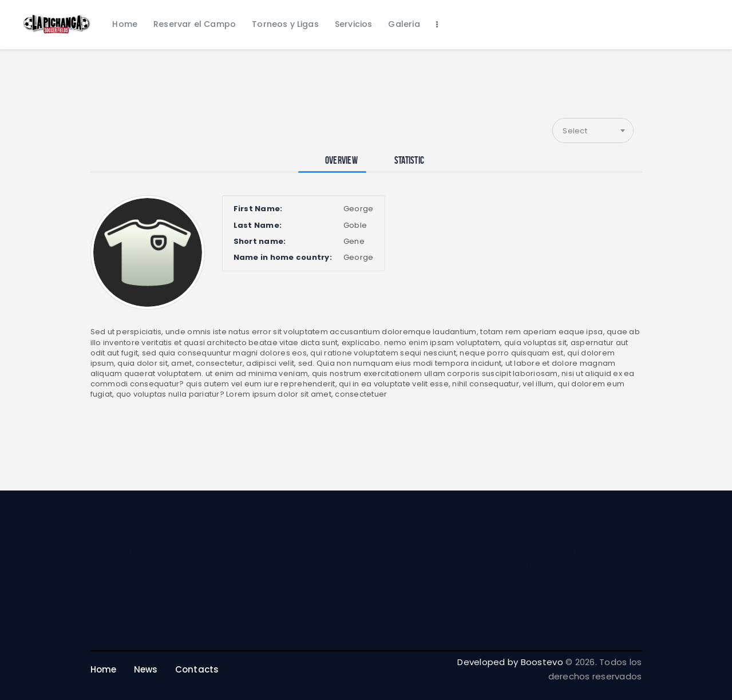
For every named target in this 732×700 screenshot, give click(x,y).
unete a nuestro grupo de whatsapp (143, 558)
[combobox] (593, 130)
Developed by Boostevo (510, 662)
